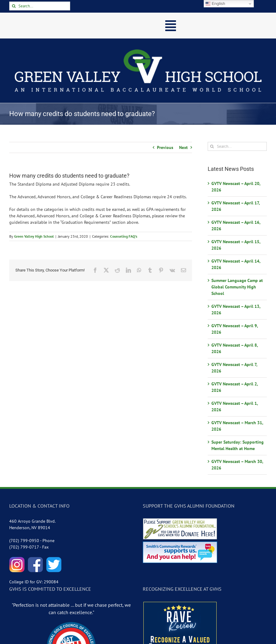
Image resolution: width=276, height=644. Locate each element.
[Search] (14, 6)
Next (183, 147)
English (215, 4)
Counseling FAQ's (124, 236)
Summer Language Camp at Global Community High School (237, 287)
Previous (165, 147)
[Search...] (40, 6)
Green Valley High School (34, 236)
